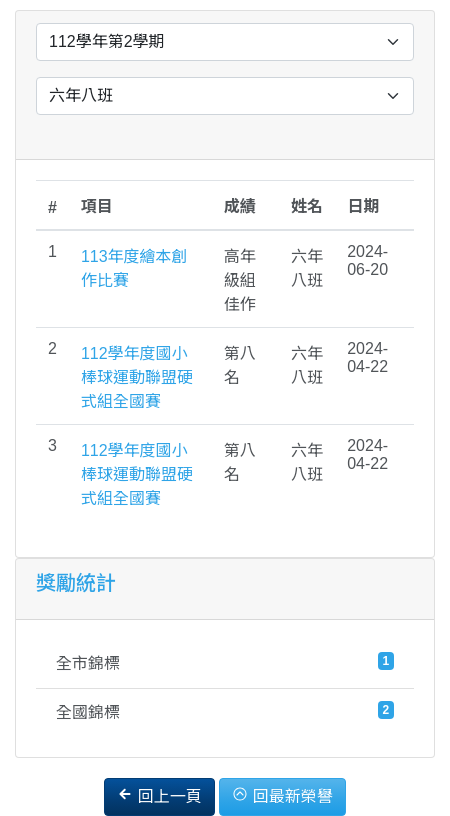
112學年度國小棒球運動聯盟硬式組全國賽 (137, 377)
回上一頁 (159, 795)
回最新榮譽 (282, 795)
